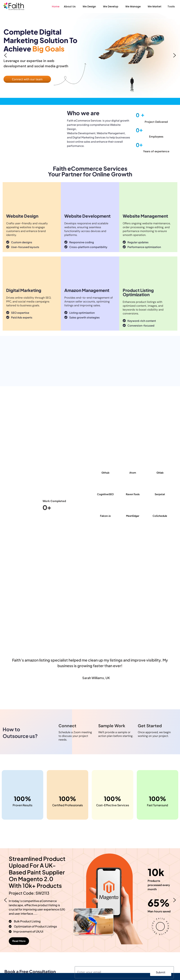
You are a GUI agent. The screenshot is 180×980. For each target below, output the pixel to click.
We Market (155, 6)
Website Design (22, 216)
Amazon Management (87, 290)
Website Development (87, 216)
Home (56, 6)
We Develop (111, 6)
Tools (171, 6)
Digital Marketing (24, 290)
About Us (70, 6)
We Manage (133, 6)
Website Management (145, 216)
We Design (89, 6)
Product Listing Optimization (138, 292)
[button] (71, 6)
